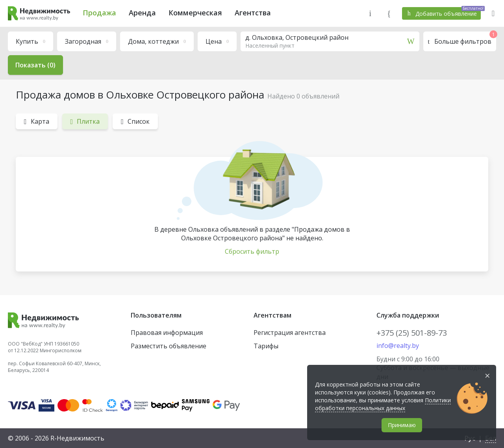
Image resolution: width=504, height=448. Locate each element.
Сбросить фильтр (252, 251)
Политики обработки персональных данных (383, 404)
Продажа (99, 13)
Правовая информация (167, 333)
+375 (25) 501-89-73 (412, 333)
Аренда (142, 13)
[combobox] (330, 41)
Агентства (253, 13)
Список (135, 121)
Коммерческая (195, 13)
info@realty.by (398, 346)
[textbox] (330, 41)
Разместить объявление (169, 346)
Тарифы (266, 346)
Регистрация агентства (290, 333)
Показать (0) (35, 65)
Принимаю (402, 425)
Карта (37, 121)
